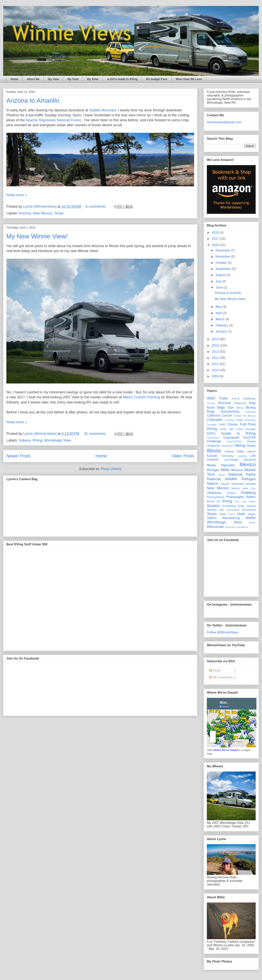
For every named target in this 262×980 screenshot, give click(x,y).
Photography (235, 497)
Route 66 (213, 501)
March (220, 319)
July (219, 281)
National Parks (242, 474)
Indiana (25, 440)
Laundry (242, 456)
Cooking (229, 420)
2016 (216, 245)
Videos (212, 518)
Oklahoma (214, 493)
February (222, 325)
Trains (231, 514)
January (222, 331)
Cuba (239, 420)
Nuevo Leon (240, 488)
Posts (215, 671)
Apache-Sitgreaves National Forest (53, 120)
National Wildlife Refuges (231, 479)
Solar (241, 506)
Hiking (240, 445)
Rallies (251, 497)
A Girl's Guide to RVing (122, 79)
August (221, 275)
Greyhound (213, 438)
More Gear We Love (189, 79)
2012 (216, 358)
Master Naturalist (221, 465)
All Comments (221, 677)
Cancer (227, 415)
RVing (37, 440)
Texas (59, 213)
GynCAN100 (234, 441)
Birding (251, 408)
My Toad (73, 79)
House (251, 446)
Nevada (251, 484)
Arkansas (240, 403)
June (219, 287)
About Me (33, 79)
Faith (222, 425)
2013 (216, 352)
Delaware (250, 420)
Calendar (250, 412)
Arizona (25, 213)
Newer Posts (18, 456)
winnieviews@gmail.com (224, 122)
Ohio (253, 488)
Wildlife (250, 518)
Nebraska (238, 484)
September (224, 269)
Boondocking (230, 412)
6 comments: (96, 207)
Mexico (248, 465)
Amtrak (211, 403)
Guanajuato (231, 437)
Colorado (215, 420)
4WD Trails (217, 398)
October (222, 263)
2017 (216, 239)
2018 (216, 233)
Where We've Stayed (226, 750)
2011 (216, 364)
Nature (213, 483)
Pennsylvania (215, 497)
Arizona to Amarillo (33, 100)
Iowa (240, 451)
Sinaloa (213, 506)
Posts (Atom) (111, 469)
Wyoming (231, 527)
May (219, 307)
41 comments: (96, 434)
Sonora (251, 506)
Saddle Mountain (103, 110)
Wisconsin (215, 527)
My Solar (93, 79)
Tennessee (249, 510)
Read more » (17, 195)
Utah (241, 514)
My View (53, 79)
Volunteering (231, 518)
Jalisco (251, 451)
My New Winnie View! (37, 236)
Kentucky (227, 456)
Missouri (237, 470)
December (223, 250)
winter (252, 523)
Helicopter (228, 446)
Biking (240, 408)
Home (14, 79)
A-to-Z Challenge (244, 399)
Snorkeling (229, 506)
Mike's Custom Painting (142, 397)
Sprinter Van (215, 510)
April (219, 313)
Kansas (212, 456)
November (223, 257)
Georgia (251, 429)
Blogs (211, 412)
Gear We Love (231, 429)
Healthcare (214, 446)
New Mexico (42, 213)
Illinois (214, 451)
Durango (212, 425)
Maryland (250, 460)
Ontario (231, 493)
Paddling (248, 493)
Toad (222, 514)
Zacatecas (242, 527)
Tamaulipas (233, 510)
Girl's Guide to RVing (231, 433)
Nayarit (225, 484)
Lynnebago (231, 460)
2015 (216, 339)
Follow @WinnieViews (223, 632)
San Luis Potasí (245, 501)
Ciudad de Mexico (245, 416)
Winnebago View (58, 440)
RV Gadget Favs (157, 79)
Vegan (252, 514)
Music (222, 475)
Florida (233, 424)
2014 (216, 346)
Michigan (213, 470)
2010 (216, 370)
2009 (216, 376)
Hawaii (251, 441)
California (214, 415)
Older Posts (183, 456)
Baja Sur (225, 407)
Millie (225, 470)
